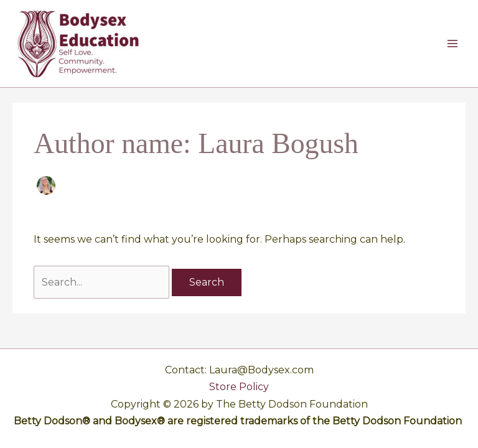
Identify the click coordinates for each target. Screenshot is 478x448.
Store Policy (239, 387)
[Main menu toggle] (452, 44)
